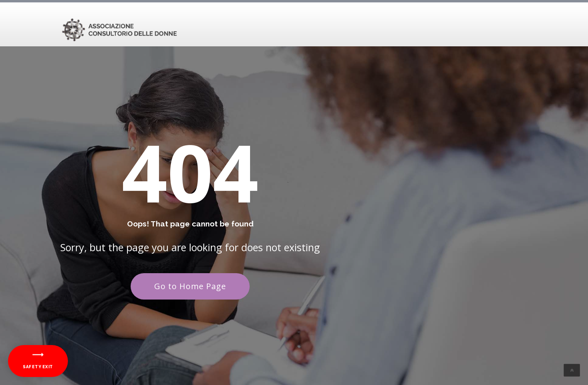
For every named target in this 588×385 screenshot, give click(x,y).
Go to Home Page (190, 286)
